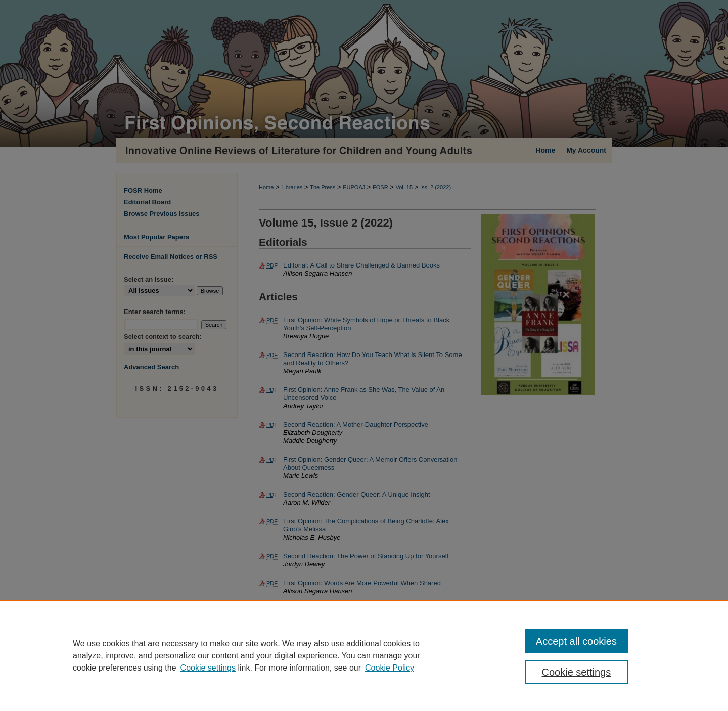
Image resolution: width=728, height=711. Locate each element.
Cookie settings (208, 668)
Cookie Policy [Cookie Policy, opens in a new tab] (390, 668)
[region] (364, 655)
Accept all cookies (576, 641)
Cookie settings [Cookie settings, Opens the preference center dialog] (577, 672)
